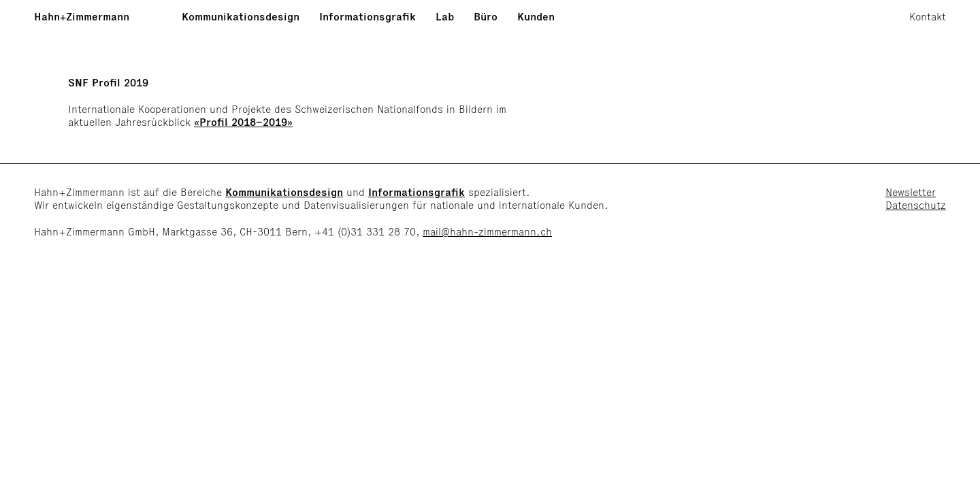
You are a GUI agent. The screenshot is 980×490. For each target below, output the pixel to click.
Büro (486, 17)
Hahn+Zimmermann (82, 17)
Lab (445, 17)
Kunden (536, 17)
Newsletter (911, 192)
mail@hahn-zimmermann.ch (487, 232)
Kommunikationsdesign (241, 17)
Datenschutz (916, 205)
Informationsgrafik (367, 17)
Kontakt (928, 17)
